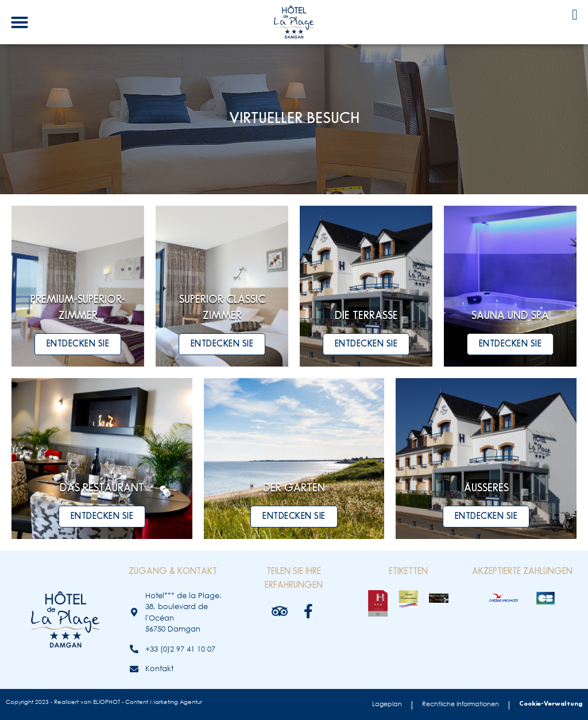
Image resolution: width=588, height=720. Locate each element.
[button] (20, 22)
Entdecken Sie (78, 344)
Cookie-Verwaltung (551, 704)
